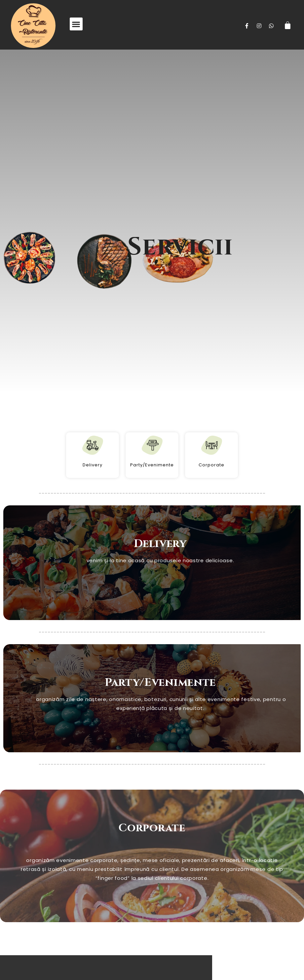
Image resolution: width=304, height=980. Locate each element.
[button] (76, 24)
